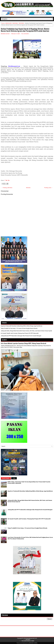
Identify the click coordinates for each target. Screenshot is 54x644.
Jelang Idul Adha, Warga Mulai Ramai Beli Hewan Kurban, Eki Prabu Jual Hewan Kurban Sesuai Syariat (26, 331)
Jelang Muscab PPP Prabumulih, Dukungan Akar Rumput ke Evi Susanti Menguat (21, 336)
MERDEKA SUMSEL (33, 643)
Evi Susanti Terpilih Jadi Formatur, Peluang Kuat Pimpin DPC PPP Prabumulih (20, 333)
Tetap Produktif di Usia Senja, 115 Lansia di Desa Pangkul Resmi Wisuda (19, 328)
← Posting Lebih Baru (7, 188)
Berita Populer (6, 478)
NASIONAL (15, 23)
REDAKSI (28, 640)
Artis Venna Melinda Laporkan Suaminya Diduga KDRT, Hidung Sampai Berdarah (24, 343)
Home (3, 23)
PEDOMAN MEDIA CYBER (28, 641)
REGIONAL (21, 23)
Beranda (28, 188)
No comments (25, 34)
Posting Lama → (48, 188)
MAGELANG (9, 23)
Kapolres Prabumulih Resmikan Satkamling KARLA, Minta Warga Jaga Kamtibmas (22, 326)
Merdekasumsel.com (32, 638)
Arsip (14, 478)
